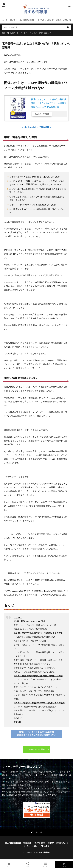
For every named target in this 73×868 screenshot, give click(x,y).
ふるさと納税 (38, 33)
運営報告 (45, 846)
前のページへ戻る (37, 749)
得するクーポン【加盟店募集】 (22, 20)
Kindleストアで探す (42, 114)
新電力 (13, 33)
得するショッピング (45, 20)
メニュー (46, 865)
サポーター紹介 (31, 846)
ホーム (5, 20)
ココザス (48, 33)
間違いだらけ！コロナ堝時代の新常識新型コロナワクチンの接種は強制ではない (36, 734)
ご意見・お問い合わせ (58, 843)
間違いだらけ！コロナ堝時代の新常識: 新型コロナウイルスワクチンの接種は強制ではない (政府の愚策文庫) (49, 103)
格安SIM (5, 33)
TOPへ (64, 865)
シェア (27, 865)
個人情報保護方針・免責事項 (18, 843)
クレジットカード (24, 33)
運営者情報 (40, 843)
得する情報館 (44, 852)
